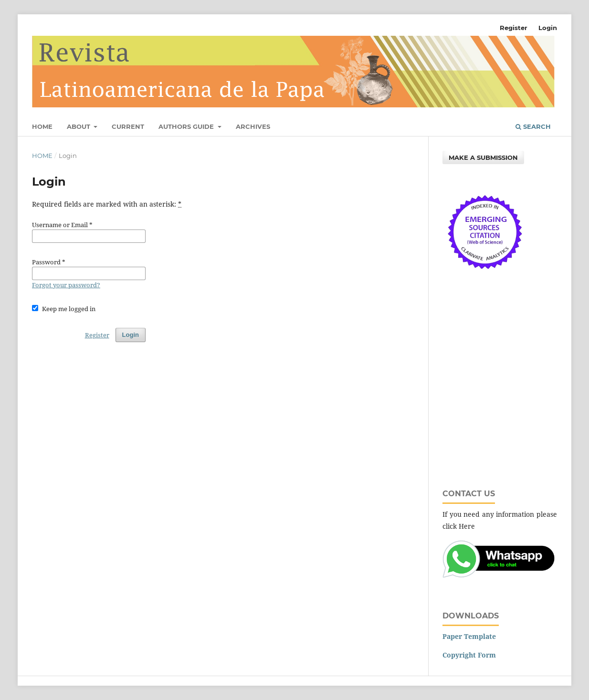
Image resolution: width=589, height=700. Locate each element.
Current (128, 126)
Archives (253, 126)
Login (548, 28)
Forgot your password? (66, 285)
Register (514, 28)
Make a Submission (483, 157)
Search (533, 126)
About (79, 126)
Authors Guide (187, 126)
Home (42, 126)
